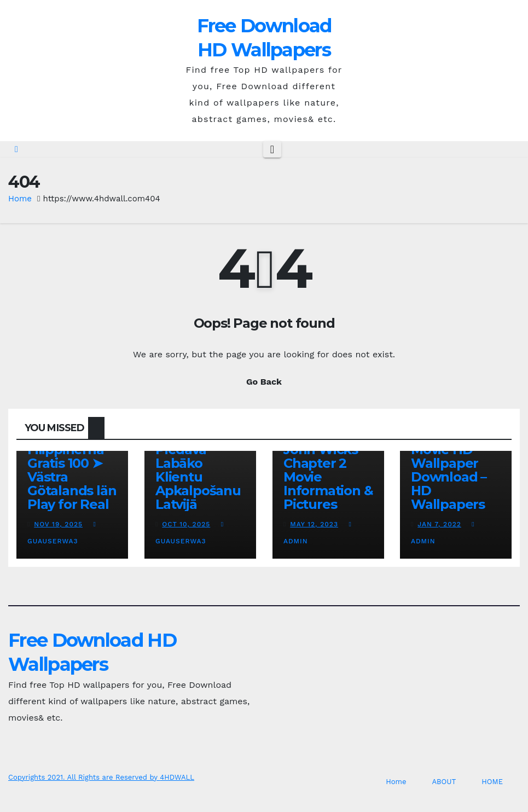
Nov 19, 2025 (58, 524)
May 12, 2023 (314, 524)
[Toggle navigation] (272, 149)
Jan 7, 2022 (440, 524)
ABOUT (444, 782)
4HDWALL (177, 777)
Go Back (264, 382)
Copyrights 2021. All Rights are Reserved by (84, 777)
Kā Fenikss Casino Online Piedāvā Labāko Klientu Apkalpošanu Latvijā (199, 463)
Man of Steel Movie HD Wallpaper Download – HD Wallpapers (451, 470)
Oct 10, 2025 (186, 524)
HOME (492, 782)
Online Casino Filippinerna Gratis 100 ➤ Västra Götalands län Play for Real (72, 470)
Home (20, 199)
